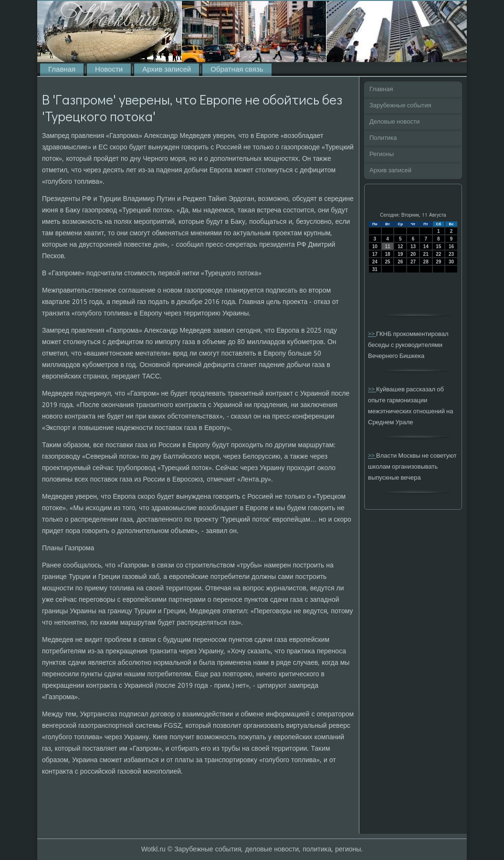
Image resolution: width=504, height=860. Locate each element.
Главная (62, 70)
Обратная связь (237, 70)
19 (400, 254)
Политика (383, 138)
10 (375, 246)
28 (426, 262)
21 (426, 254)
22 (438, 254)
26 (400, 262)
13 (413, 246)
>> (372, 334)
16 (451, 246)
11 (387, 246)
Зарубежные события (400, 106)
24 (375, 262)
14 (426, 246)
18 (387, 254)
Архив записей (167, 70)
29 (438, 262)
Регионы (382, 154)
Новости (109, 70)
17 (375, 254)
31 (375, 269)
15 (438, 246)
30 (451, 262)
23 (451, 254)
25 (387, 262)
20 (413, 254)
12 (400, 246)
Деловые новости (394, 122)
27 (413, 262)
